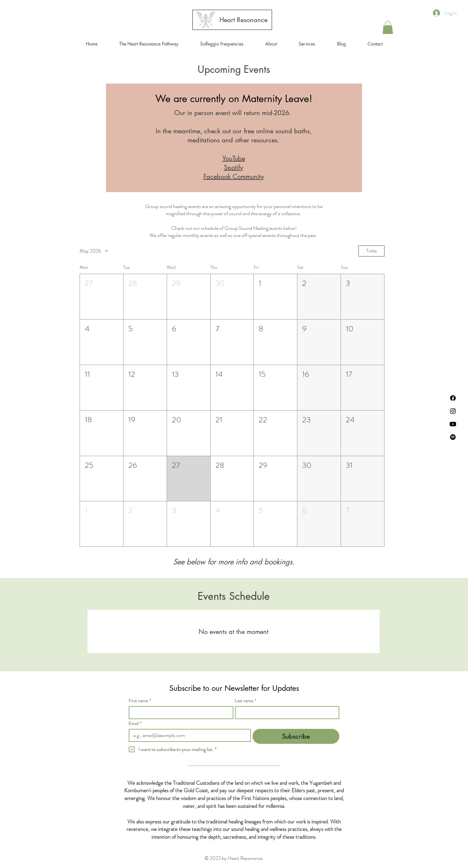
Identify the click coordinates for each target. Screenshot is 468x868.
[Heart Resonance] (243, 20)
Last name (246, 701)
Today (372, 251)
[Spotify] (453, 437)
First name (140, 701)
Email (135, 723)
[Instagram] (453, 411)
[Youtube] (453, 424)
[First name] (179, 713)
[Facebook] (453, 398)
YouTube (234, 158)
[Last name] (285, 713)
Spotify (234, 167)
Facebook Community (234, 177)
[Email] (188, 735)
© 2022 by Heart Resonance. (234, 858)
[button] (307, 44)
